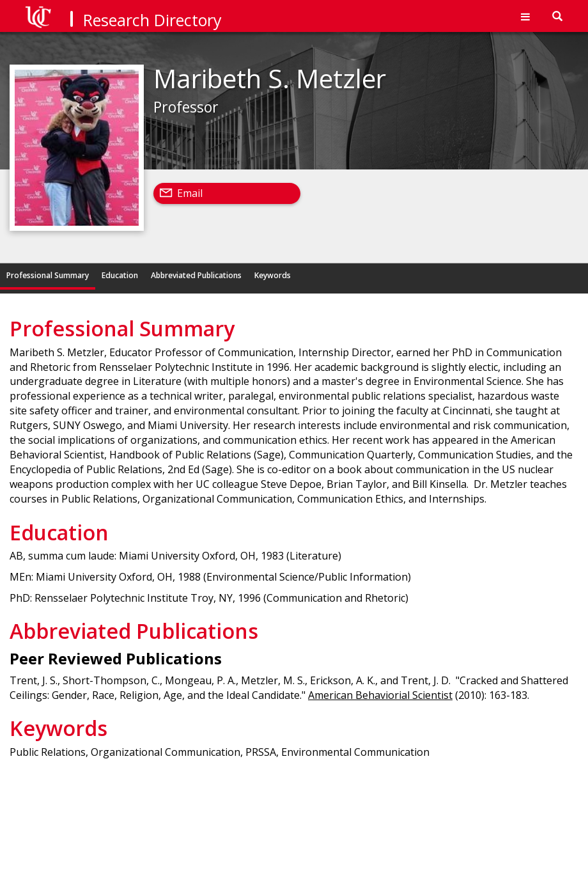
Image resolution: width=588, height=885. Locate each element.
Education (120, 275)
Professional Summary (48, 275)
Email (190, 193)
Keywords (273, 275)
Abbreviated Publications (196, 275)
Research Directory (152, 20)
